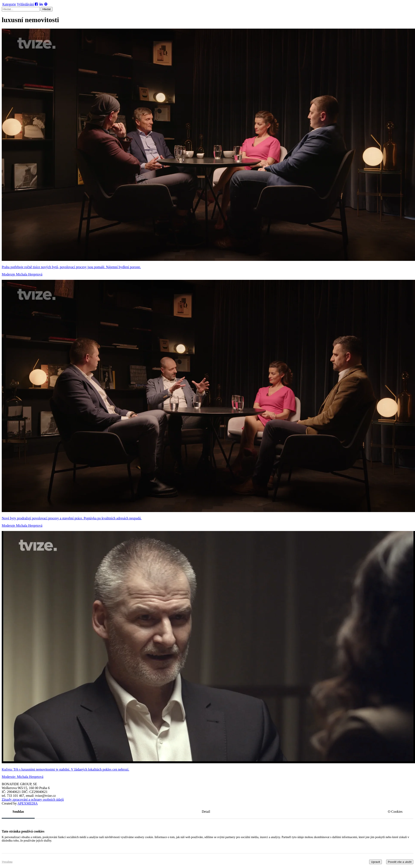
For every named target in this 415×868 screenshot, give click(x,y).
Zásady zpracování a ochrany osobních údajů (33, 800)
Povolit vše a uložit (400, 862)
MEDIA (28, 803)
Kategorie (9, 4)
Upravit (375, 862)
